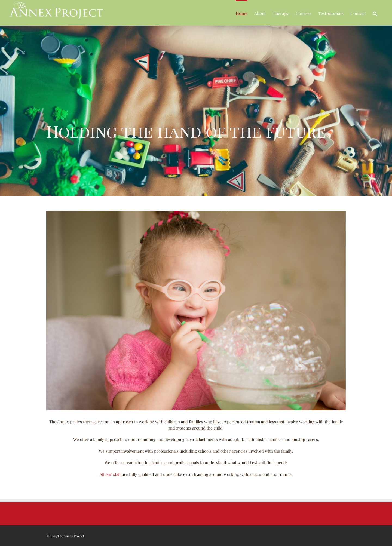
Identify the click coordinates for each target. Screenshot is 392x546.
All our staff (110, 474)
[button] (375, 13)
